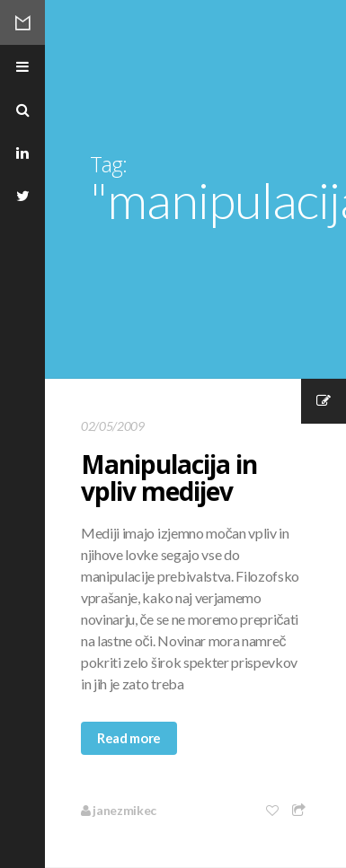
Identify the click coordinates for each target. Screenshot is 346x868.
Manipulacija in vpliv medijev (169, 478)
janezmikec (119, 810)
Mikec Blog (22, 22)
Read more (129, 738)
